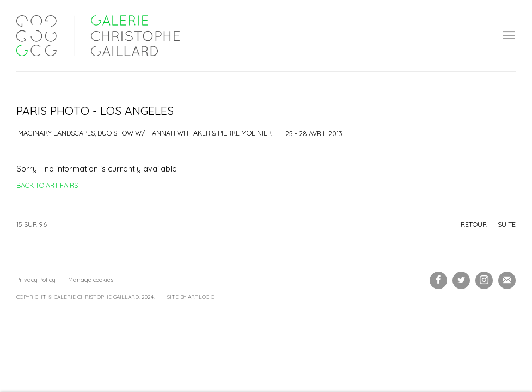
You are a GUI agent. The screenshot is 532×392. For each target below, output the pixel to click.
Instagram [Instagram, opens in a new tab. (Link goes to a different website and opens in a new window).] (484, 280)
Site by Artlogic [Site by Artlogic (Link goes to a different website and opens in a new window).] (191, 297)
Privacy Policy (36, 280)
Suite (507, 224)
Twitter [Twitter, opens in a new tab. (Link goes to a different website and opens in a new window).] (461, 280)
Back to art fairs (47, 185)
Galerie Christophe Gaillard (98, 36)
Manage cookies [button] (91, 280)
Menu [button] (507, 36)
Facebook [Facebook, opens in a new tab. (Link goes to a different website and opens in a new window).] (438, 280)
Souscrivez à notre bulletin (507, 280)
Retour (474, 224)
